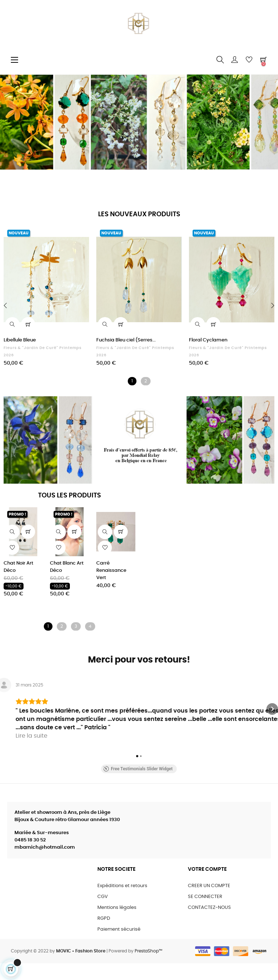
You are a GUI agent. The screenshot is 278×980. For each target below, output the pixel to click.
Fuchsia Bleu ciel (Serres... (126, 340)
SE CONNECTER (205, 913)
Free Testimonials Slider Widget (138, 786)
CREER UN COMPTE (209, 903)
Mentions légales (117, 924)
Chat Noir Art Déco (18, 567)
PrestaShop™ (148, 968)
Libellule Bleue (20, 340)
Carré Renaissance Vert (111, 571)
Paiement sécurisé (119, 946)
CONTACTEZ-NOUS (209, 924)
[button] (6, 717)
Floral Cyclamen (208, 340)
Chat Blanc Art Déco (67, 567)
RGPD (104, 935)
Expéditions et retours (122, 903)
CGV (103, 913)
